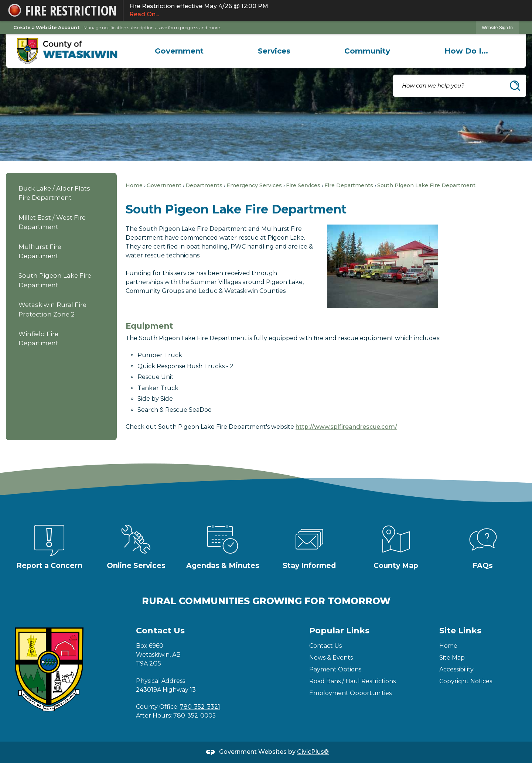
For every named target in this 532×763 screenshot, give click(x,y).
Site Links (460, 631)
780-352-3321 (200, 707)
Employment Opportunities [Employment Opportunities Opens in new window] (350, 693)
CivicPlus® (313, 752)
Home (134, 185)
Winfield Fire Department (38, 338)
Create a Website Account (46, 28)
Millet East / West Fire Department (52, 222)
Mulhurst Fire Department (40, 251)
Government (164, 185)
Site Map (452, 658)
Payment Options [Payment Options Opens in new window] (335, 669)
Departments (204, 185)
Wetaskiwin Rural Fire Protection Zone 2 (52, 309)
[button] (515, 86)
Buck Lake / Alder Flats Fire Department (54, 193)
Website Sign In (497, 28)
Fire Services (303, 185)
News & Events (331, 658)
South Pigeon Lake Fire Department (55, 280)
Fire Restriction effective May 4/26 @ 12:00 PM (324, 11)
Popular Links (339, 631)
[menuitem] (179, 51)
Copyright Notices (466, 681)
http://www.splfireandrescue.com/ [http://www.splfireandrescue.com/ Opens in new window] (346, 427)
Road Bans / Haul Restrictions (352, 681)
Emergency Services (254, 185)
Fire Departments (349, 185)
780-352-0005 (195, 716)
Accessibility (456, 669)
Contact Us (325, 646)
